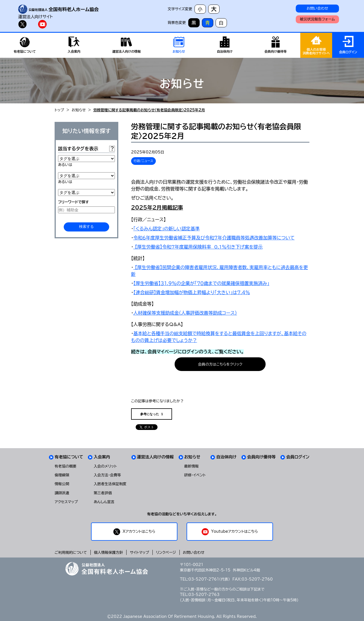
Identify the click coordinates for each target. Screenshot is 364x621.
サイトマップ (139, 553)
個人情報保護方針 (108, 553)
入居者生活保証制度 (110, 484)
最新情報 (192, 466)
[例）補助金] (86, 210)
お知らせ (79, 110)
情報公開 (62, 484)
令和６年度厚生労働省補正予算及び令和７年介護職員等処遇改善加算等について (214, 238)
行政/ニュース (143, 161)
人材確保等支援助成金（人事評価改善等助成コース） (185, 313)
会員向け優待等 (261, 457)
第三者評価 (103, 493)
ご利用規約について (71, 553)
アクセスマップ (66, 502)
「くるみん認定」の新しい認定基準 (167, 229)
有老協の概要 (66, 466)
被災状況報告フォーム (317, 19)
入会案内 (102, 457)
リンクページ (166, 553)
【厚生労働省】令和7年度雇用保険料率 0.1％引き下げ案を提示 (198, 247)
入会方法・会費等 (107, 475)
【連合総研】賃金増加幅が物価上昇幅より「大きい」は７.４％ (192, 292)
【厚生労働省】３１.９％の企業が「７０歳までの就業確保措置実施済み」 (201, 283)
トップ (59, 110)
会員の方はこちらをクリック (220, 364)
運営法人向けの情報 (155, 457)
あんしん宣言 (104, 502)
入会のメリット (105, 466)
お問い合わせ (317, 8)
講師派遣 (62, 493)
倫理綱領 (62, 475)
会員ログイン (298, 457)
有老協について (69, 457)
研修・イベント (195, 475)
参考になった (152, 414)
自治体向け (226, 457)
